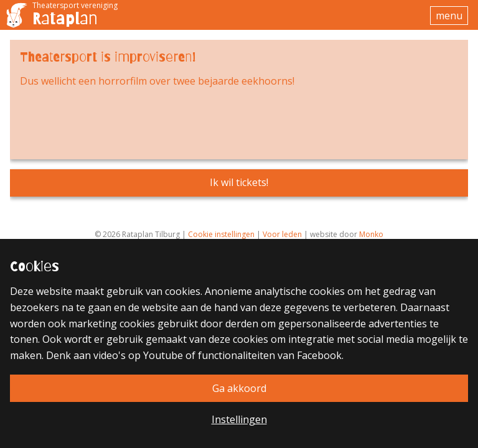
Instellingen (239, 419)
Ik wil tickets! (239, 182)
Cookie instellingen (221, 234)
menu (449, 16)
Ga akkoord (239, 388)
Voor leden (282, 234)
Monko (371, 234)
